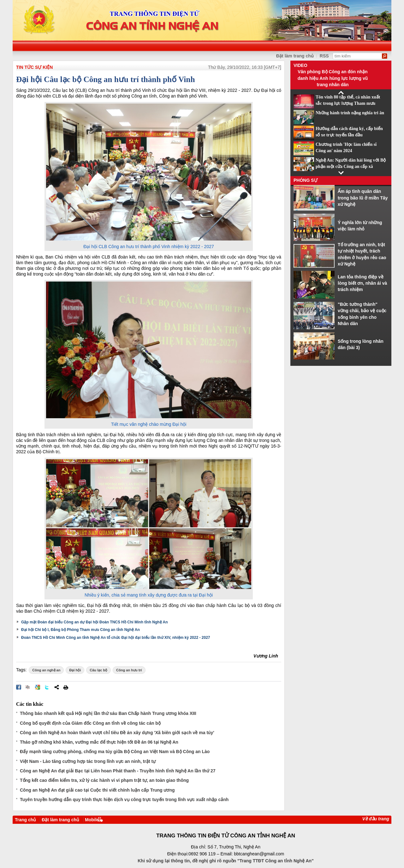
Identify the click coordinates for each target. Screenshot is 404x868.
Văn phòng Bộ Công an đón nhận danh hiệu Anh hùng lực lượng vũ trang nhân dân (333, 78)
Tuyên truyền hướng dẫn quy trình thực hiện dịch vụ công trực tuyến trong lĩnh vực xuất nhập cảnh (124, 800)
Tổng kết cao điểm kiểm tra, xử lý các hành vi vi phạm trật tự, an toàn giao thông (104, 780)
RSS (324, 56)
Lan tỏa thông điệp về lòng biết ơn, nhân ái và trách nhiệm (362, 283)
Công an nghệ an (46, 670)
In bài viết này (66, 687)
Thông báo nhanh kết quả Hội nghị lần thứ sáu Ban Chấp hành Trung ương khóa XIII (108, 713)
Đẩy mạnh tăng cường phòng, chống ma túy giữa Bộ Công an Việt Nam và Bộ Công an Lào (115, 752)
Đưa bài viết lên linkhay (28, 687)
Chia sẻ (56, 687)
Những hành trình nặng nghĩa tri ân (350, 113)
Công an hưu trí (129, 670)
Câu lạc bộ (98, 670)
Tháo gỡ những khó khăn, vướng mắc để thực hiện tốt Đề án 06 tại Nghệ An (99, 742)
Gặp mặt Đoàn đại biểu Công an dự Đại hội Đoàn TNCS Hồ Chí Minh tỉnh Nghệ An (95, 622)
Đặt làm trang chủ (295, 56)
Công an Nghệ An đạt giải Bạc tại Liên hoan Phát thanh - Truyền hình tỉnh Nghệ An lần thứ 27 (118, 771)
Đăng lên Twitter (47, 687)
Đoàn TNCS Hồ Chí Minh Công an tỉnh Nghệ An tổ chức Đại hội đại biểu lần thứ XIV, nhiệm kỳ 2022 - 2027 (116, 638)
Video (300, 65)
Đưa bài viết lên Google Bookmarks (38, 687)
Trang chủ (25, 820)
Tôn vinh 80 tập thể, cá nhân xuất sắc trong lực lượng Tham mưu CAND (348, 104)
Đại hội (75, 670)
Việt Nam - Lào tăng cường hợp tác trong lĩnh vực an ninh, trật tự (88, 761)
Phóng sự (306, 180)
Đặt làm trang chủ (60, 820)
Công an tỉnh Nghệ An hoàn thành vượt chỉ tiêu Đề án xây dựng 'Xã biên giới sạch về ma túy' (117, 733)
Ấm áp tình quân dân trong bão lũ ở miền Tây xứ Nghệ (363, 198)
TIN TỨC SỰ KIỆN (34, 67)
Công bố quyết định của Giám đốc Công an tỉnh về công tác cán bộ (90, 723)
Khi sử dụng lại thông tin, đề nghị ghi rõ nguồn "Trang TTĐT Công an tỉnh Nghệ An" (226, 861)
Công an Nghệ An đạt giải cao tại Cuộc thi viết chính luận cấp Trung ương (97, 790)
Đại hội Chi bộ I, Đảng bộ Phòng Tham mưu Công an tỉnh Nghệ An (80, 630)
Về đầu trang (376, 819)
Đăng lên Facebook (19, 687)
